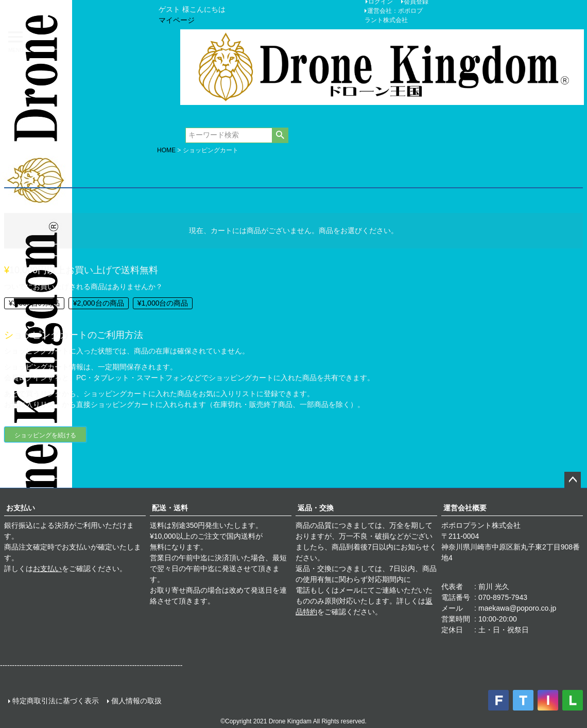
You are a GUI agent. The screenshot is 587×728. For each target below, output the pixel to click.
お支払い (21, 508)
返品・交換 (316, 508)
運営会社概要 (465, 508)
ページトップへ (573, 480)
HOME (166, 150)
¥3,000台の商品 (34, 303)
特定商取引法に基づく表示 (56, 701)
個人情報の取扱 (136, 701)
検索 (280, 135)
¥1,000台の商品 (163, 303)
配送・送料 (170, 508)
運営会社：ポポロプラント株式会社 (394, 15)
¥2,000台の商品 (99, 303)
